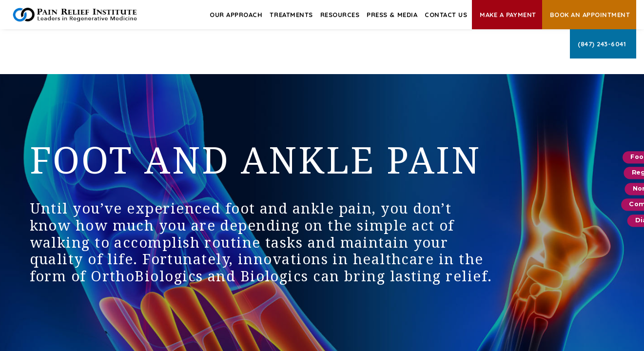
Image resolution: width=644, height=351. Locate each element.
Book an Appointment (590, 15)
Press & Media (392, 15)
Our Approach (236, 15)
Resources (340, 15)
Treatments (291, 15)
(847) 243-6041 (602, 44)
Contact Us (446, 15)
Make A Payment (508, 15)
